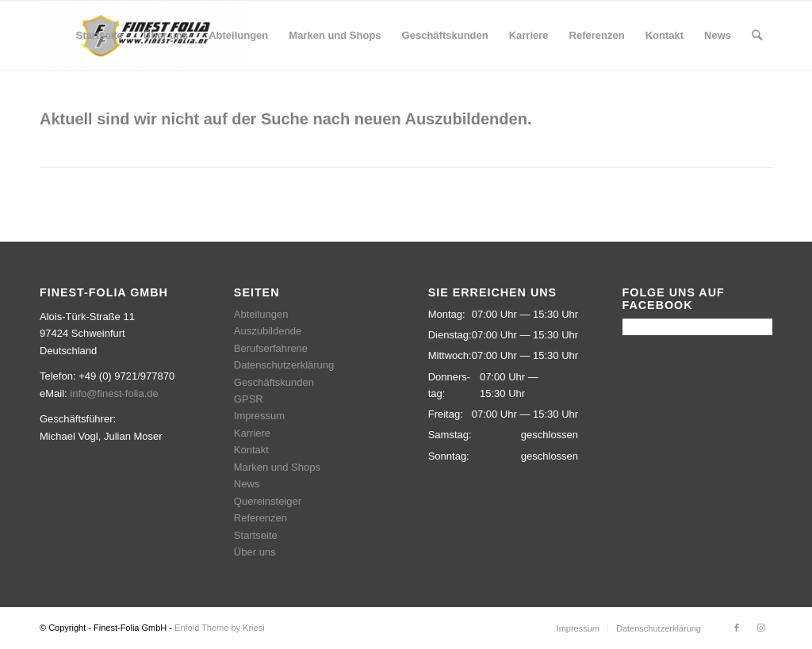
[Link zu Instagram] (760, 628)
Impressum (259, 416)
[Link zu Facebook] (737, 628)
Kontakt (251, 450)
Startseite (256, 535)
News (247, 484)
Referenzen (260, 518)
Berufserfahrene (271, 348)
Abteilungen (261, 314)
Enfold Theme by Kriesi (220, 628)
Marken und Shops (277, 467)
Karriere (252, 433)
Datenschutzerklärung (284, 365)
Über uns (255, 552)
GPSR (249, 399)
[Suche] (757, 36)
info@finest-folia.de (114, 393)
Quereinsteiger (268, 501)
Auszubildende (268, 331)
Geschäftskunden (274, 382)
